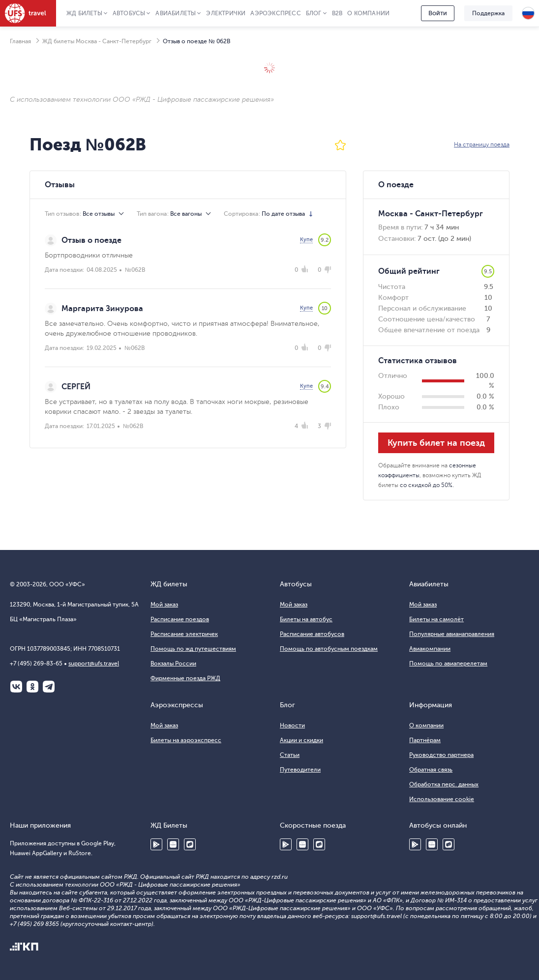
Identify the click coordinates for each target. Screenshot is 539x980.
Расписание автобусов (312, 634)
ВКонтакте (16, 687)
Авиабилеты (176, 13)
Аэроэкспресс (275, 13)
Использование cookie (442, 799)
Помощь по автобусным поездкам (329, 649)
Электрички (226, 13)
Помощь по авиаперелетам (448, 663)
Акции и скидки (301, 740)
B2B (337, 13)
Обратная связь (431, 770)
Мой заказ (164, 605)
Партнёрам (425, 740)
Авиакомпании (430, 649)
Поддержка (488, 13)
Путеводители (300, 770)
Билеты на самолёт (436, 619)
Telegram (49, 687)
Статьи (290, 755)
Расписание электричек (184, 634)
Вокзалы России (173, 663)
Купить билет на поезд (436, 443)
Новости (292, 725)
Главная (20, 41)
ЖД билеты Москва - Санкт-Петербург (97, 41)
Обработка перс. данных (444, 784)
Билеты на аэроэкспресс (186, 740)
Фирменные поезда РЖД (185, 678)
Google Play (156, 844)
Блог (314, 13)
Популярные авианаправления (452, 634)
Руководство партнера (441, 755)
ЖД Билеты (84, 13)
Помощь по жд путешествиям (193, 649)
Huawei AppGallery (173, 844)
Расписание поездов (180, 619)
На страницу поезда (482, 144)
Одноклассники (32, 687)
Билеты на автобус (306, 619)
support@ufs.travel (94, 663)
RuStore (190, 844)
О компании (368, 13)
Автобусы (129, 13)
